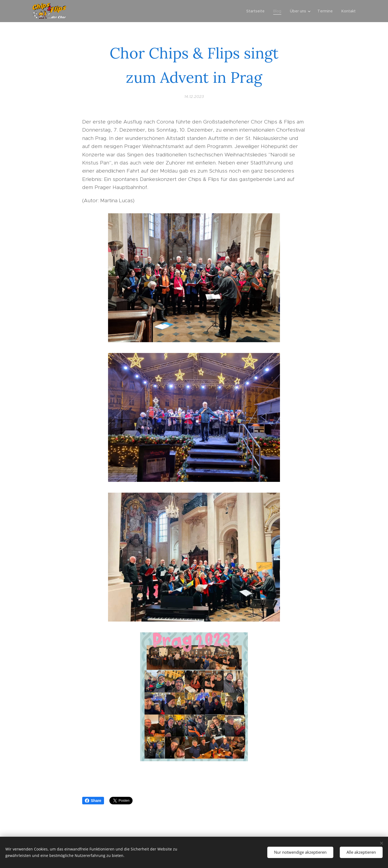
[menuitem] (257, 11)
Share (93, 801)
